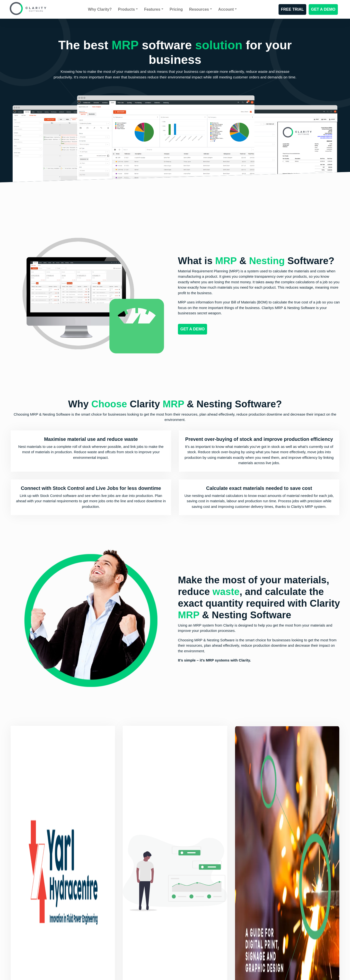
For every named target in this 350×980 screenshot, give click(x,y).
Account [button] (226, 9)
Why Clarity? (100, 9)
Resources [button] (199, 9)
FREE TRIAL (292, 9)
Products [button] (127, 9)
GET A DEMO (323, 9)
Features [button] (152, 9)
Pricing (176, 9)
